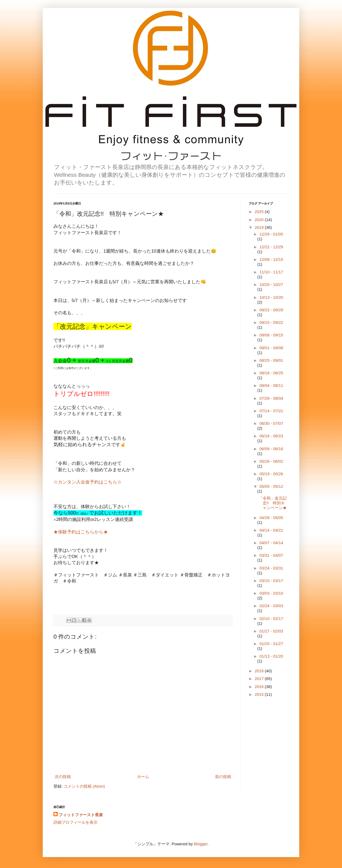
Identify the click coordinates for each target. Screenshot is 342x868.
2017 (260, 679)
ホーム (143, 777)
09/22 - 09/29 (271, 310)
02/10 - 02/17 (271, 618)
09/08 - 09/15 (271, 335)
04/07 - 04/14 (271, 543)
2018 (260, 671)
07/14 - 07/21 (271, 411)
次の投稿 (63, 777)
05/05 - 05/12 (271, 486)
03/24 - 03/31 (271, 568)
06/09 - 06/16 (271, 449)
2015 (260, 694)
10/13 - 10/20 (271, 297)
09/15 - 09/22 (271, 322)
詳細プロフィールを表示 (75, 822)
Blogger (201, 844)
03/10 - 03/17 (271, 581)
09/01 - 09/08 (271, 348)
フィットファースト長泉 (81, 815)
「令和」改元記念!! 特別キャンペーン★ (273, 503)
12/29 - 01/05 (271, 234)
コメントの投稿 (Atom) (84, 786)
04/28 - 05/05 (271, 518)
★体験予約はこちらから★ (81, 532)
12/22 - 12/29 (271, 247)
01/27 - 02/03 (271, 631)
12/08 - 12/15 (271, 259)
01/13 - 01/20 (271, 656)
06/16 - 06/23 (271, 436)
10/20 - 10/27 (271, 284)
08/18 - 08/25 (271, 373)
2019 (260, 227)
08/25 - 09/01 (271, 360)
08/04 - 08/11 (271, 385)
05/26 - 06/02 (271, 461)
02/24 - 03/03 (271, 606)
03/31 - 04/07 (271, 555)
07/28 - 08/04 (271, 398)
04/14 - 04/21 (271, 530)
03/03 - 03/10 (271, 593)
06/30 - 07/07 (271, 423)
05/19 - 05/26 (271, 474)
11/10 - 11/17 (271, 272)
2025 (260, 212)
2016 (260, 687)
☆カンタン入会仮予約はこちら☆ (88, 482)
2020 (260, 220)
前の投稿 (223, 777)
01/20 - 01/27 (271, 644)
